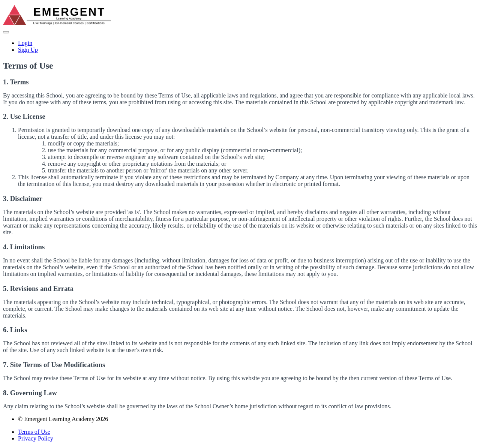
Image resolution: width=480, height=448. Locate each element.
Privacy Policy (36, 438)
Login (25, 43)
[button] (6, 32)
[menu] (240, 46)
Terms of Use (34, 432)
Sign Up (28, 50)
